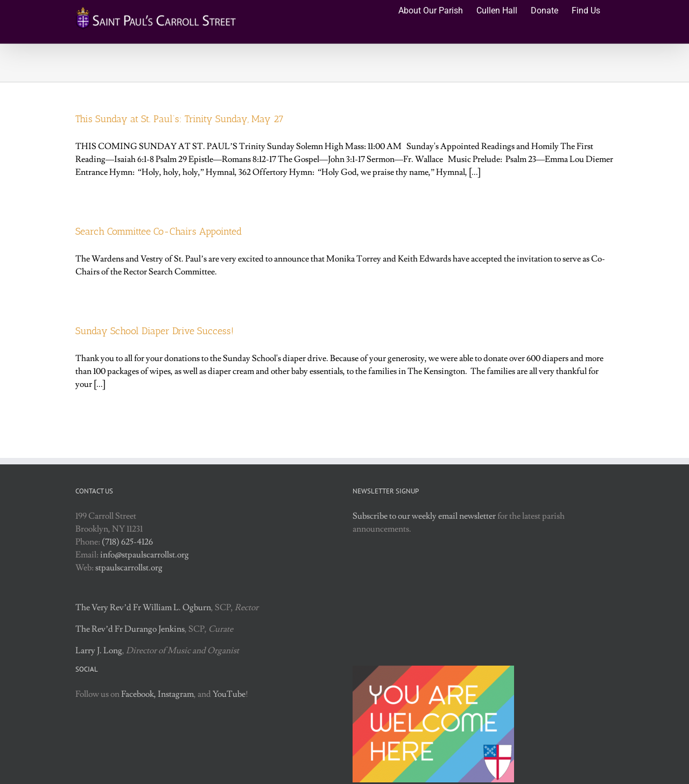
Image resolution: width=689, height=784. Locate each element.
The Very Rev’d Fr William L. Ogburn (143, 608)
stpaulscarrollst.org (129, 568)
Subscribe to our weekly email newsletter (424, 516)
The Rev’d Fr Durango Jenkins (130, 629)
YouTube (229, 694)
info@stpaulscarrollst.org (145, 555)
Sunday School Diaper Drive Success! (154, 331)
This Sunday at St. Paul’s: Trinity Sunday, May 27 (180, 119)
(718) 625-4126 (127, 542)
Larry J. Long (99, 651)
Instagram (176, 694)
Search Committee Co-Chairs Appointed (159, 231)
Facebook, (139, 694)
